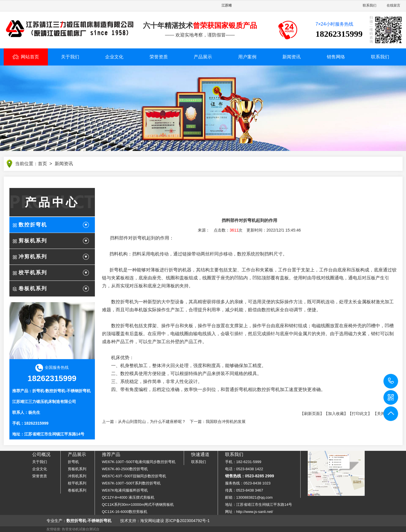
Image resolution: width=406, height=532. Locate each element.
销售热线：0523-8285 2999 (250, 476)
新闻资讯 (291, 57)
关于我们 (70, 57)
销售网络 (336, 57)
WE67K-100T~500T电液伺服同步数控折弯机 (139, 462)
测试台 (94, 529)
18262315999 (391, 381)
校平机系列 (33, 273)
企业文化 (114, 57)
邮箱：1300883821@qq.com (249, 497)
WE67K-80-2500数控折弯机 (125, 469)
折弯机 (38, 391)
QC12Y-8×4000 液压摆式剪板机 (128, 497)
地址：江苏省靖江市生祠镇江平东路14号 (259, 505)
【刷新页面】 (312, 414)
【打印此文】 (360, 414)
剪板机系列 (33, 241)
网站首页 (26, 57)
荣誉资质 (159, 57)
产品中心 (52, 203)
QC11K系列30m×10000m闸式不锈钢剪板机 (138, 505)
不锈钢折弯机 (79, 391)
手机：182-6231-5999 (243, 462)
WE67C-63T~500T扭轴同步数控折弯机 (134, 476)
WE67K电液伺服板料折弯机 (125, 490)
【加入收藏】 (336, 414)
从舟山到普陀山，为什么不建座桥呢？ (152, 422)
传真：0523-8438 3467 (244, 490)
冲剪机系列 (33, 257)
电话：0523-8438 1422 (244, 469)
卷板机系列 (33, 289)
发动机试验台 (79, 529)
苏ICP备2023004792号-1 (187, 521)
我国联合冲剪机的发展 (226, 422)
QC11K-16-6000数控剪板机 (125, 512)
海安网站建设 (152, 521)
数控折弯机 (33, 225)
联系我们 (370, 5)
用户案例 (247, 57)
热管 (65, 529)
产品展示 (203, 57)
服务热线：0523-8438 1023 (248, 483)
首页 (42, 164)
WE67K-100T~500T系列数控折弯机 (131, 483)
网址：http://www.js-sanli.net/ (249, 512)
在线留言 (393, 5)
